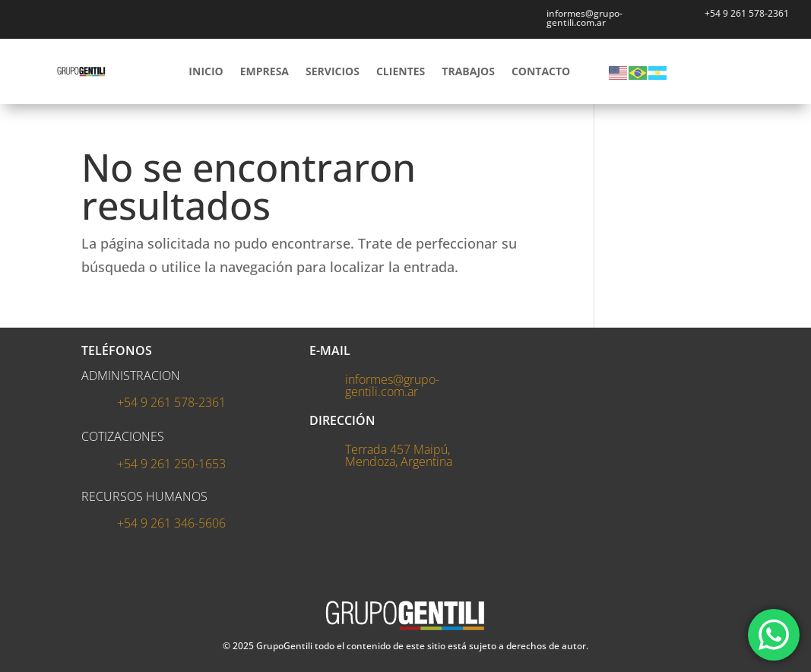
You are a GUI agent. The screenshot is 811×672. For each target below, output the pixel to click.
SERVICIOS (333, 71)
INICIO (206, 71)
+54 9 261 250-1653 (171, 464)
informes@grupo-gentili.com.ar (392, 385)
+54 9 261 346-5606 (171, 523)
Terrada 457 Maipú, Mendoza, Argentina (399, 455)
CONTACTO (541, 71)
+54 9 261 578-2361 (747, 13)
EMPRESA (265, 71)
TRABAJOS (468, 71)
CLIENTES (401, 71)
